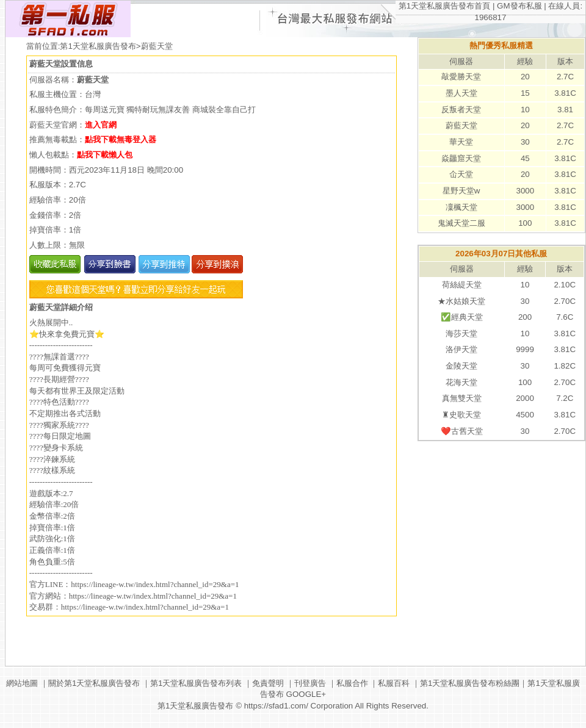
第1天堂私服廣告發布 (98, 46)
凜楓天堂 (461, 207)
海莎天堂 (461, 333)
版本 (565, 61)
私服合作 (352, 683)
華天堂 (461, 142)
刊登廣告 (310, 683)
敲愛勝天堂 (461, 77)
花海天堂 (461, 382)
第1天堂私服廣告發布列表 (196, 683)
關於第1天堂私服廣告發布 (94, 683)
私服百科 (394, 683)
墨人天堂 (461, 93)
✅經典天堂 (462, 317)
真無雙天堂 (462, 398)
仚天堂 (461, 174)
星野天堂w (461, 191)
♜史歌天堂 (461, 415)
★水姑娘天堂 (461, 301)
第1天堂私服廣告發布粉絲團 (470, 683)
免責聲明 (268, 683)
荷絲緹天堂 (462, 285)
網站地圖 (22, 683)
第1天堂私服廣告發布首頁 (444, 6)
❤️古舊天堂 (462, 431)
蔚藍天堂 (461, 125)
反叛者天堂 (461, 110)
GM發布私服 (519, 6)
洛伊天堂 (461, 349)
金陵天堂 (461, 366)
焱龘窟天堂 (461, 158)
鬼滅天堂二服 (461, 223)
